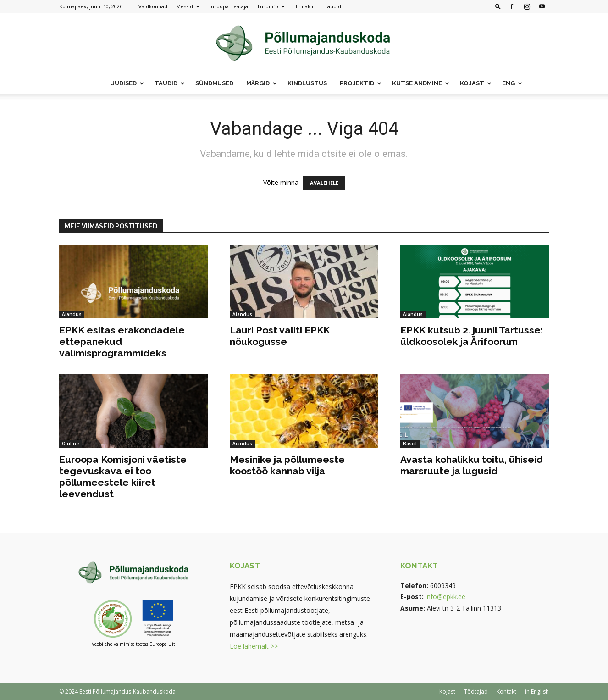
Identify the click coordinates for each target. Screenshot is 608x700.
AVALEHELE (324, 183)
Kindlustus (307, 83)
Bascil (410, 444)
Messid (188, 6)
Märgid (262, 83)
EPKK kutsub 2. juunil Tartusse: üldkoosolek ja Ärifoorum (472, 336)
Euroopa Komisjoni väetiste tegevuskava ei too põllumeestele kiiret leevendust (123, 477)
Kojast (476, 83)
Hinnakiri (304, 6)
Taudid (333, 6)
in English (537, 692)
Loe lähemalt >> (254, 646)
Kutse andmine (421, 83)
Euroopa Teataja (228, 6)
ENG (512, 83)
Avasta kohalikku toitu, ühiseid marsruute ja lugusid (472, 465)
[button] (498, 6)
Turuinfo (271, 6)
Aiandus (72, 314)
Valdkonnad (153, 6)
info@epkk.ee (445, 597)
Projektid (361, 83)
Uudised (127, 83)
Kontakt (506, 692)
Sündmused (214, 83)
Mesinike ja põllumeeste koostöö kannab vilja (287, 465)
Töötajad (476, 692)
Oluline (70, 444)
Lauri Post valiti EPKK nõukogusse (280, 336)
